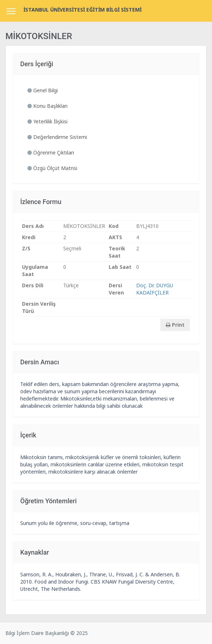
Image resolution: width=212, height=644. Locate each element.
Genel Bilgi (43, 90)
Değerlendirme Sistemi (57, 137)
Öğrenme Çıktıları (51, 152)
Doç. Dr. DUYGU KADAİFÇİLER (155, 289)
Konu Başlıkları (47, 106)
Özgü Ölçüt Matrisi (52, 168)
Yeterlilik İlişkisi (47, 121)
